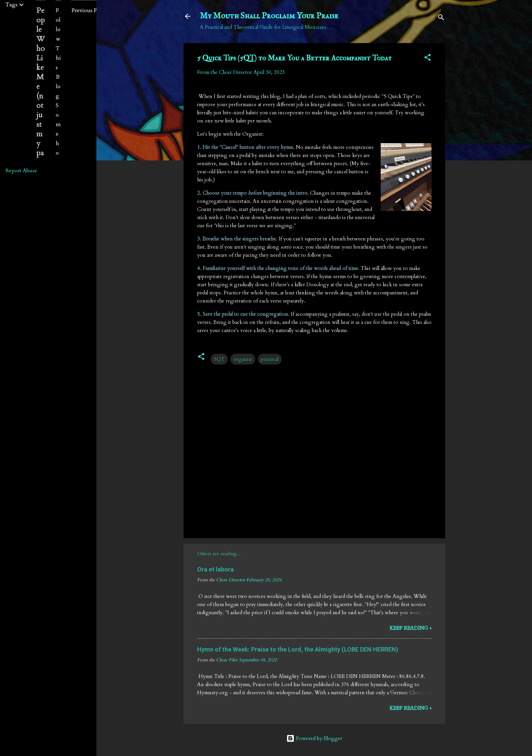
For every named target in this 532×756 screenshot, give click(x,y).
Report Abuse (21, 171)
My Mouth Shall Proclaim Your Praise (269, 16)
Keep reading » (411, 628)
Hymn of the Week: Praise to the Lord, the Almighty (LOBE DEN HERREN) (298, 649)
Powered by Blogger (314, 738)
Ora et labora (215, 569)
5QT (219, 359)
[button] (427, 59)
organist (243, 359)
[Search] (441, 18)
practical (270, 359)
